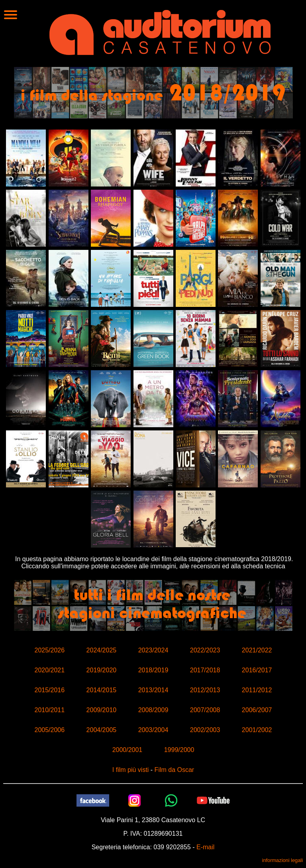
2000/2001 (127, 750)
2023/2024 (153, 650)
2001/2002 (257, 730)
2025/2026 (49, 650)
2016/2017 (257, 670)
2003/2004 (153, 730)
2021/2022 (257, 650)
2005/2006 (49, 730)
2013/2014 (153, 690)
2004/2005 (102, 730)
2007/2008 (205, 710)
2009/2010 (102, 710)
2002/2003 (205, 730)
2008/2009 (153, 710)
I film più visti (131, 770)
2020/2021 (49, 670)
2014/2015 (102, 690)
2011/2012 (257, 690)
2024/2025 (102, 650)
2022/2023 (205, 650)
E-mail (205, 847)
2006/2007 (257, 710)
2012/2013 (205, 690)
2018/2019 (153, 670)
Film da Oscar (175, 770)
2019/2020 (102, 670)
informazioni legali (282, 860)
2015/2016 (49, 690)
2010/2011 (49, 710)
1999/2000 (179, 750)
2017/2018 (205, 670)
